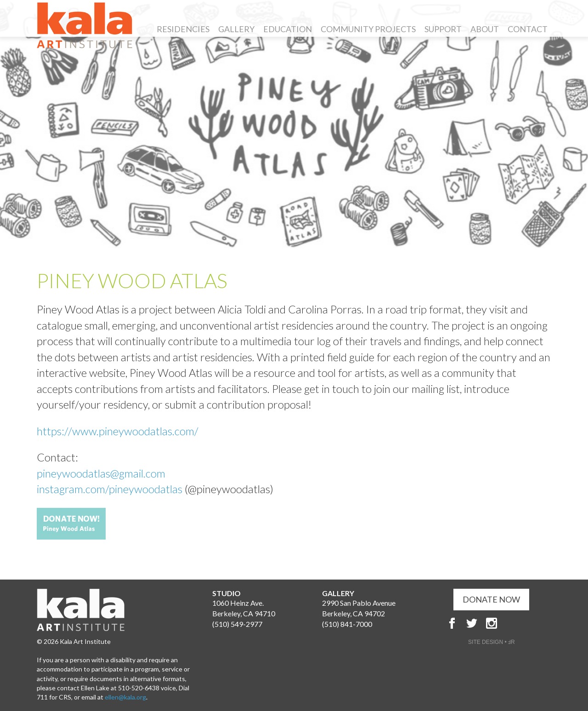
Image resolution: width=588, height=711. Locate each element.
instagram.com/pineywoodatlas (111, 489)
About (485, 29)
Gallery (236, 29)
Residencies (183, 29)
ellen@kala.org (125, 697)
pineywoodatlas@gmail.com (102, 473)
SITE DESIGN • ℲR (492, 642)
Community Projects (368, 29)
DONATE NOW (491, 599)
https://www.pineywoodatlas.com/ (118, 431)
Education (288, 29)
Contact (528, 29)
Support (443, 29)
